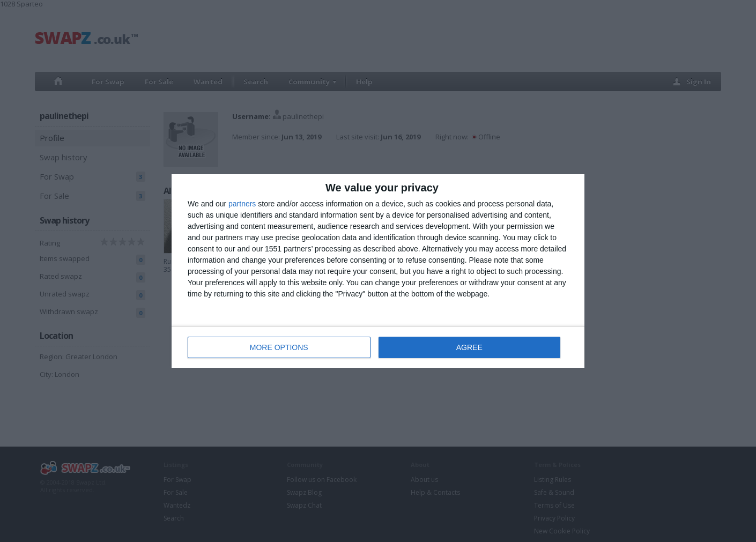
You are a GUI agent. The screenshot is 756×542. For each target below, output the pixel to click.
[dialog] (378, 271)
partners (242, 204)
